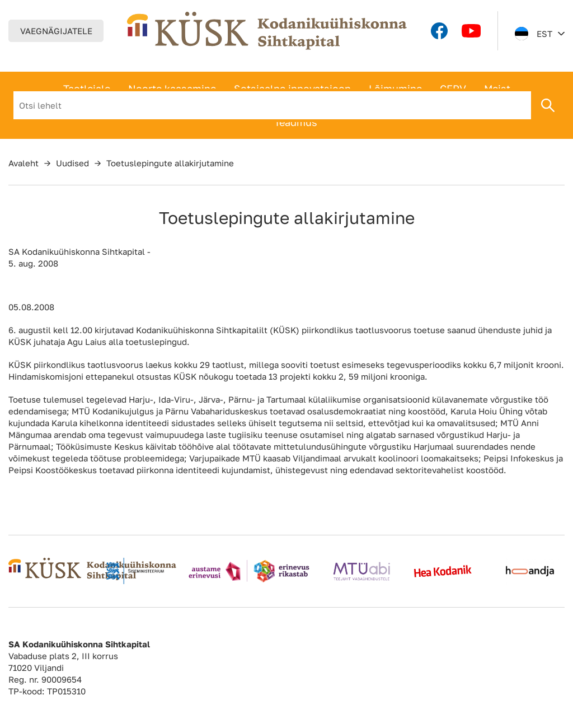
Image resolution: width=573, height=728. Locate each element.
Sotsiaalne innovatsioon (292, 88)
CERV (453, 88)
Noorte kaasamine (172, 88)
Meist (497, 88)
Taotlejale (87, 88)
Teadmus (296, 122)
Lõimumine (395, 88)
